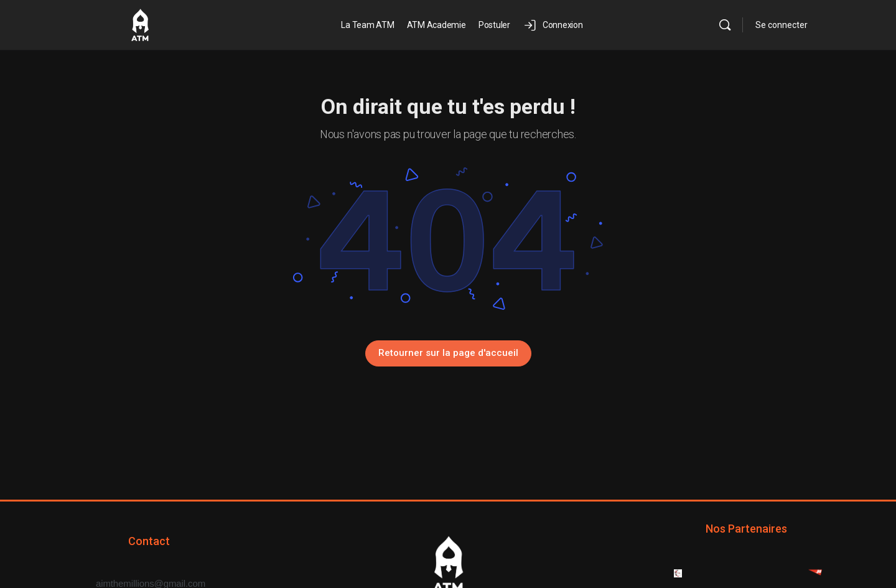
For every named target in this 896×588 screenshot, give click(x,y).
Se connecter (782, 25)
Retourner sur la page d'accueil (448, 353)
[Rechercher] (725, 25)
